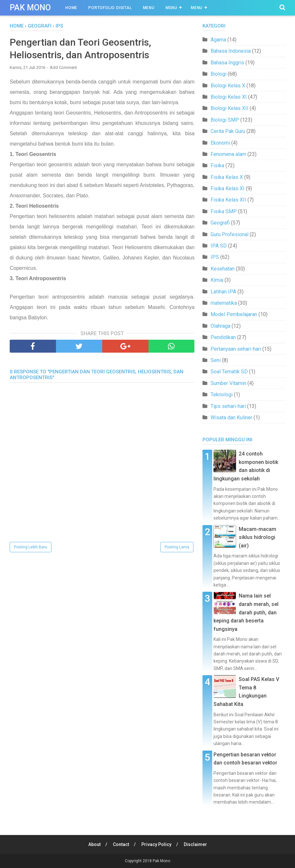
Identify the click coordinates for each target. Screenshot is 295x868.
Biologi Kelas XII (229, 108)
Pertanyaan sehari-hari (236, 349)
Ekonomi (220, 143)
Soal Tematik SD (229, 372)
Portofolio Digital (110, 8)
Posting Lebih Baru (31, 547)
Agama (218, 40)
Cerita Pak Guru (228, 131)
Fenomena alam (228, 154)
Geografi (220, 223)
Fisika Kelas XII (228, 200)
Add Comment (63, 67)
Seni (216, 360)
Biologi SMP (225, 120)
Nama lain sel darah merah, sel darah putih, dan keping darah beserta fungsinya (246, 612)
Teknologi (222, 395)
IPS (215, 257)
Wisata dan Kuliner (231, 418)
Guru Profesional (229, 234)
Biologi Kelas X (228, 86)
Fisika (217, 165)
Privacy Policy (156, 844)
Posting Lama (177, 547)
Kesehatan (223, 269)
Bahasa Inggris (227, 63)
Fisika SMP (224, 211)
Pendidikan (223, 337)
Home (71, 8)
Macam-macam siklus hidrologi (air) (257, 537)
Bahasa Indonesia (231, 51)
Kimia (217, 280)
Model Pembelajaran (234, 314)
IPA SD (219, 246)
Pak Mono (30, 8)
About (94, 844)
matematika (224, 303)
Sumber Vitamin (228, 383)
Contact (121, 844)
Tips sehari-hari (228, 406)
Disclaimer (195, 844)
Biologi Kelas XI (229, 97)
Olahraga (220, 326)
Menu (149, 8)
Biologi (219, 74)
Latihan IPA (223, 292)
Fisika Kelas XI (228, 188)
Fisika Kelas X (227, 177)
